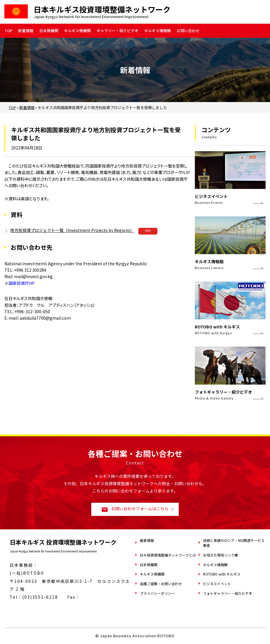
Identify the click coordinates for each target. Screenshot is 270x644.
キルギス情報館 (158, 31)
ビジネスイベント (217, 584)
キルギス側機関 (77, 31)
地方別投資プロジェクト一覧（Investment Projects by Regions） (72, 230)
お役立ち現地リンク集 (221, 555)
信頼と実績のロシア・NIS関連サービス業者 (234, 543)
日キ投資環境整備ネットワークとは (168, 555)
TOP (8, 31)
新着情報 (26, 31)
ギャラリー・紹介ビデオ (117, 31)
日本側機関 (49, 31)
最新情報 (147, 540)
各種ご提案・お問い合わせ (161, 584)
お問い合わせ (188, 31)
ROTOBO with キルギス (222, 574)
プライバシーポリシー (157, 593)
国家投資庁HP (22, 283)
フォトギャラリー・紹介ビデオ (228, 593)
